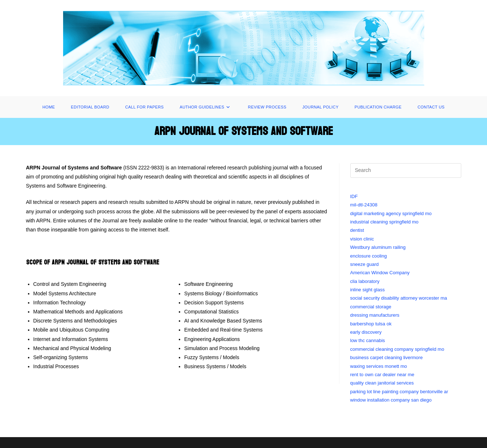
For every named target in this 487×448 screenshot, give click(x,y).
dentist (357, 230)
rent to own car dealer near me (382, 375)
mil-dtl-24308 (364, 205)
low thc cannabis (368, 340)
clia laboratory (365, 281)
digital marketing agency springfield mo (391, 213)
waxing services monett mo (379, 366)
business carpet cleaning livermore (387, 357)
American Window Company (380, 273)
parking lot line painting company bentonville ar (399, 392)
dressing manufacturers (375, 315)
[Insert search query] (406, 170)
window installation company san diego (391, 400)
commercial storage (371, 307)
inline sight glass (368, 290)
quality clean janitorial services (382, 383)
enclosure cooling (369, 256)
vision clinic (362, 239)
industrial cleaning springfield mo (385, 222)
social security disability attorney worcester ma (399, 298)
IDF (354, 196)
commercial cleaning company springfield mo (397, 349)
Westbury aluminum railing (378, 247)
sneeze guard (365, 264)
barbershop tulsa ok (371, 324)
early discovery (366, 332)
